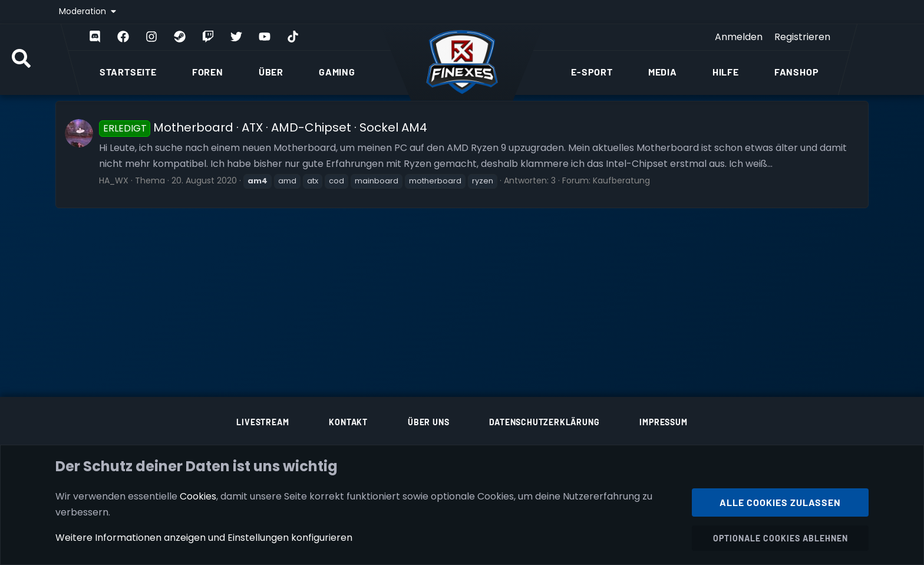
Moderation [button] (84, 11)
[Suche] (21, 60)
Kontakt (348, 422)
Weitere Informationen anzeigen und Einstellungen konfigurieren (204, 538)
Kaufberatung (621, 180)
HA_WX (114, 180)
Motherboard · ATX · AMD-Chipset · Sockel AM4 (263, 127)
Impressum (663, 422)
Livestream (263, 422)
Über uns (428, 422)
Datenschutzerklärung (544, 422)
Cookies (198, 496)
